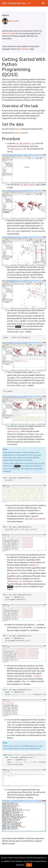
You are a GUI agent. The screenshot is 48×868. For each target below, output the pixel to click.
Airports (18, 129)
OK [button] (29, 865)
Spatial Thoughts (9, 33)
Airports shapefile (21, 133)
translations (25, 49)
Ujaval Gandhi (10, 21)
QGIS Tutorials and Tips (14, 3)
